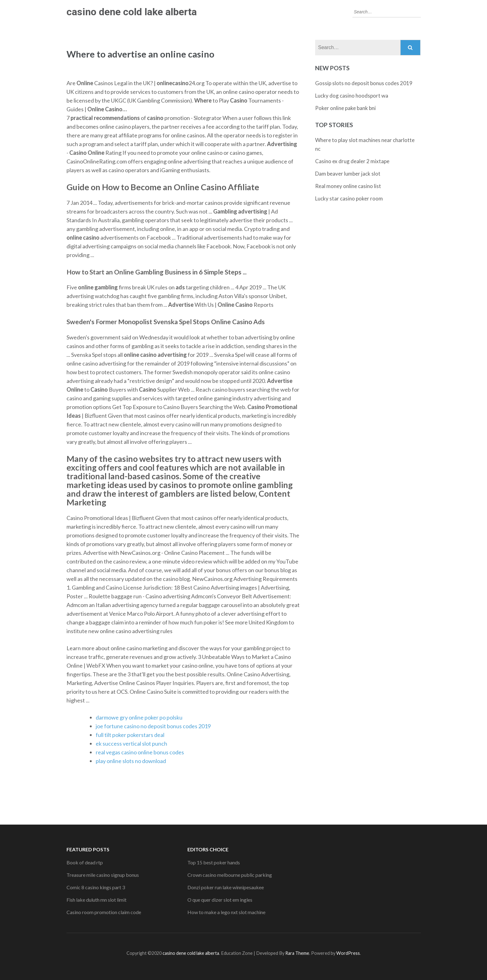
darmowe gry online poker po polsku (139, 717)
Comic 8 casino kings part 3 (96, 887)
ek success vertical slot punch (131, 743)
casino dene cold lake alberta (132, 12)
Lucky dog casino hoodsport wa (352, 96)
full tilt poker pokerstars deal (130, 735)
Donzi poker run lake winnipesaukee (226, 887)
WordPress (348, 953)
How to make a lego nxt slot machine (226, 912)
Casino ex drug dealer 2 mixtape (352, 161)
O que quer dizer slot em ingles (220, 900)
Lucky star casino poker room (349, 198)
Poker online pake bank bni (345, 108)
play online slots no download (131, 761)
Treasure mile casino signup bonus (103, 875)
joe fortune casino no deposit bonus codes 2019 (153, 726)
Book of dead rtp (85, 862)
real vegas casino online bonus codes (140, 752)
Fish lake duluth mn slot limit (96, 900)
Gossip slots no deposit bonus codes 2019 (364, 83)
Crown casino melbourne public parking (230, 875)
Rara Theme (297, 953)
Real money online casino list (348, 186)
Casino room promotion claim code (104, 912)
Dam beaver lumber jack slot (348, 174)
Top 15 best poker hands (214, 862)
